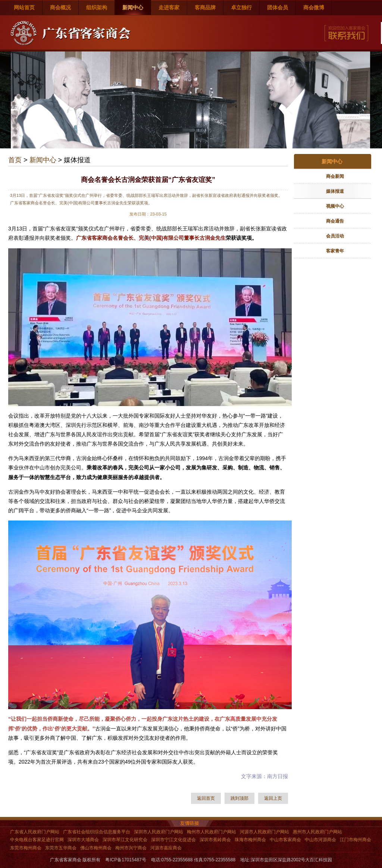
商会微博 (314, 7)
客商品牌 (205, 7)
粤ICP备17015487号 (126, 860)
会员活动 (335, 236)
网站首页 (24, 7)
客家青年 (335, 251)
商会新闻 (335, 176)
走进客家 (169, 7)
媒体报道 (335, 191)
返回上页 (273, 798)
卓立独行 (241, 7)
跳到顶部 (239, 798)
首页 (15, 160)
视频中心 (335, 206)
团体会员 (278, 7)
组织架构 (97, 7)
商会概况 (60, 7)
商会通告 (335, 221)
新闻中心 (133, 7)
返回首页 (206, 798)
